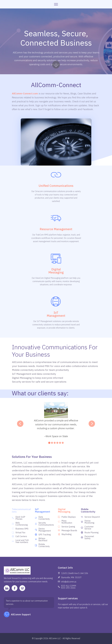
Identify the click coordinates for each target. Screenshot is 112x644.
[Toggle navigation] (56, 4)
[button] (20, 424)
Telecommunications (21, 510)
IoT (56, 313)
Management (56, 316)
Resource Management (56, 229)
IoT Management (43, 510)
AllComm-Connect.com (25, 93)
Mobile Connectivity (88, 510)
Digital (56, 269)
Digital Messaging (64, 510)
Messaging (56, 272)
